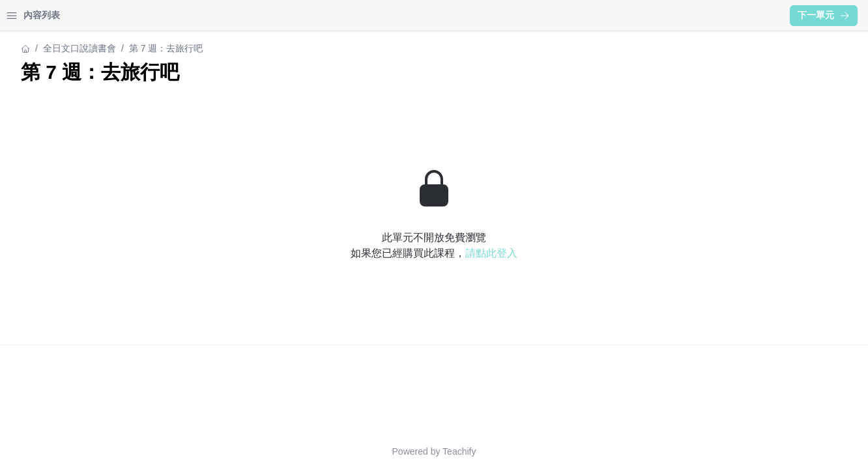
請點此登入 (377, 253)
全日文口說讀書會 (80, 48)
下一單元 (824, 15)
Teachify (345, 451)
